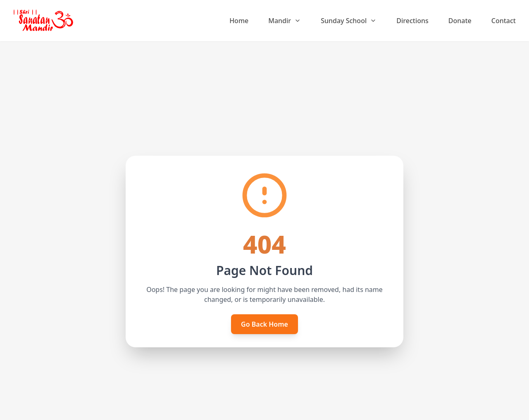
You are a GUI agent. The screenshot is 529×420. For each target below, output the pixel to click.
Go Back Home (264, 324)
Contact (504, 21)
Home (239, 21)
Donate (460, 21)
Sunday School (349, 21)
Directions (412, 21)
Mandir (285, 21)
